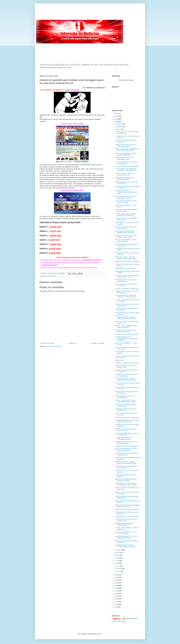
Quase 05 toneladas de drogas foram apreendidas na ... (127, 497)
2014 (116, 596)
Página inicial (73, 343)
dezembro (119, 124)
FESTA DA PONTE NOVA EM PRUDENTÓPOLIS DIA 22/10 (125, 546)
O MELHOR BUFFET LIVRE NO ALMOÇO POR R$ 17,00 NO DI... (126, 318)
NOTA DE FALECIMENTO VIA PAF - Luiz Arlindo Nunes (126, 533)
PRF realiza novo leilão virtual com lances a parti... (126, 405)
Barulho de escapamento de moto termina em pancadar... (126, 331)
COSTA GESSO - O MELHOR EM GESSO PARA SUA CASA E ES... (127, 484)
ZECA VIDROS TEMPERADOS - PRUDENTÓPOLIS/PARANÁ (125, 232)
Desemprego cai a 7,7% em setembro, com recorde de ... (127, 133)
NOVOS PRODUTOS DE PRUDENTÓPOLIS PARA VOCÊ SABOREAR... (126, 339)
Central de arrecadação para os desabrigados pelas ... (125, 178)
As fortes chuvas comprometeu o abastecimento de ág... (125, 174)
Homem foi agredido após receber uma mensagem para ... (127, 434)
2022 (116, 575)
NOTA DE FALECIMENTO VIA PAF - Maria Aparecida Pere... (126, 450)
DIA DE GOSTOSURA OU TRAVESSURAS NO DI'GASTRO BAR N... (126, 192)
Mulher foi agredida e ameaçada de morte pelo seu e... (126, 281)
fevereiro (118, 569)
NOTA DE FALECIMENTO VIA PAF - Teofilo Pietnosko (126, 241)
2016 (116, 591)
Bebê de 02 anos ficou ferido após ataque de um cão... (126, 430)
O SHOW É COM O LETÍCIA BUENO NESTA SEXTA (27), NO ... (127, 276)
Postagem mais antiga (98, 343)
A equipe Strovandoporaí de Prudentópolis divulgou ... (124, 438)
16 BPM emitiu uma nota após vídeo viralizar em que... (126, 520)
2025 (116, 116)
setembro (119, 550)
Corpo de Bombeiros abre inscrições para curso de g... (126, 210)
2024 (116, 119)
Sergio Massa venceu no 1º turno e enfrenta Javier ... (126, 367)
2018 (116, 586)
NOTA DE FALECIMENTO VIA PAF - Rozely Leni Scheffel (126, 480)
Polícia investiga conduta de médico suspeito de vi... (126, 285)
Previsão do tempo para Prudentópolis (127, 288)
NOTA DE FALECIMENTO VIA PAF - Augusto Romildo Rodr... (126, 154)
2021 (116, 577)
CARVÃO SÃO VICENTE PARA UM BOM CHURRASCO (126, 443)
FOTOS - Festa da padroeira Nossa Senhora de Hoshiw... (126, 327)
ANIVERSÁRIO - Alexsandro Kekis (126, 268)
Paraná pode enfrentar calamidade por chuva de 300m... (127, 245)
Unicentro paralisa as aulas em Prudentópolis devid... (125, 158)
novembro (119, 127)
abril (117, 563)
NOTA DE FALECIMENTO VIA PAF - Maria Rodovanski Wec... (126, 537)
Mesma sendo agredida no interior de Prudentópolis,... (127, 371)
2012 (116, 602)
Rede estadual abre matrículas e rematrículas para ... (125, 397)
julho (117, 555)
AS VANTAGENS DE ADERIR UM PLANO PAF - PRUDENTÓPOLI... (127, 170)
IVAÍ (49, 276)
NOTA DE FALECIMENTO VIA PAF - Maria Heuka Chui (126, 202)
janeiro (118, 571)
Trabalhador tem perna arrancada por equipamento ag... (127, 305)
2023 (116, 122)
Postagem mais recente (47, 343)
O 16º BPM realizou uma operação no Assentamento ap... (127, 454)
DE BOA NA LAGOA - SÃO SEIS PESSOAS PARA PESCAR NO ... (126, 258)
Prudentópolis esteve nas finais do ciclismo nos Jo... (126, 410)
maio (117, 561)
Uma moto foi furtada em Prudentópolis (127, 166)
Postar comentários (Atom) (53, 346)
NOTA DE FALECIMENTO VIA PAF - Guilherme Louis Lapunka (126, 236)
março (118, 566)
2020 (116, 580)
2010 (116, 607)
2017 (116, 588)
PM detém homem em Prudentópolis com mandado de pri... (126, 467)
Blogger (99, 634)
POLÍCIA (53, 276)
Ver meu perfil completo (119, 622)
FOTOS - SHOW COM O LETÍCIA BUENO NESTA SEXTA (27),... (126, 215)
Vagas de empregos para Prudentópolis (127, 261)
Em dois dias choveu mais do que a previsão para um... (126, 228)
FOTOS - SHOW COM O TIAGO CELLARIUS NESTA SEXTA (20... (126, 401)
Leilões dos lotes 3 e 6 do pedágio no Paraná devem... (127, 219)
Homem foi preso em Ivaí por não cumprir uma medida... (125, 145)
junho (117, 558)
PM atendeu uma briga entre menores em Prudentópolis (127, 375)
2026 (116, 114)
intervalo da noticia (53, 273)
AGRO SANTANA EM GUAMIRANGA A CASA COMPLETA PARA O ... (127, 150)
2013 (116, 599)
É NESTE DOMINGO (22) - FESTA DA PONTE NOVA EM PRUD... (127, 421)
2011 (116, 604)
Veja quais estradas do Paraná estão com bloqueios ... (127, 183)
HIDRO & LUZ (120, 360)
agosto (118, 553)
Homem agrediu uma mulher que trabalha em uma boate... (125, 197)
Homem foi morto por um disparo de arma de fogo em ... (126, 163)
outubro (118, 129)
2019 (116, 583)
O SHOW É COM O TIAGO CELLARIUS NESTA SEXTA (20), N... (128, 506)
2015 (116, 594)
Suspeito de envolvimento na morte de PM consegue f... (127, 292)
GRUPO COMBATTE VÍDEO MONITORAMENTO (124, 524)
